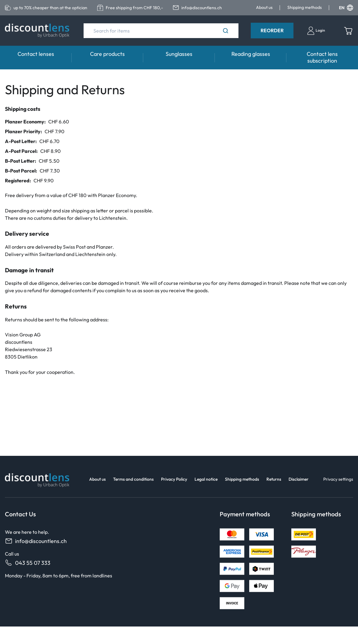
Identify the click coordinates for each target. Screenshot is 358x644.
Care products (107, 54)
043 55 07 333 (28, 563)
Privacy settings (338, 479)
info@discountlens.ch (36, 541)
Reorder (272, 30)
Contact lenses (36, 54)
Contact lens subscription (322, 57)
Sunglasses (179, 54)
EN (346, 8)
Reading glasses (251, 54)
